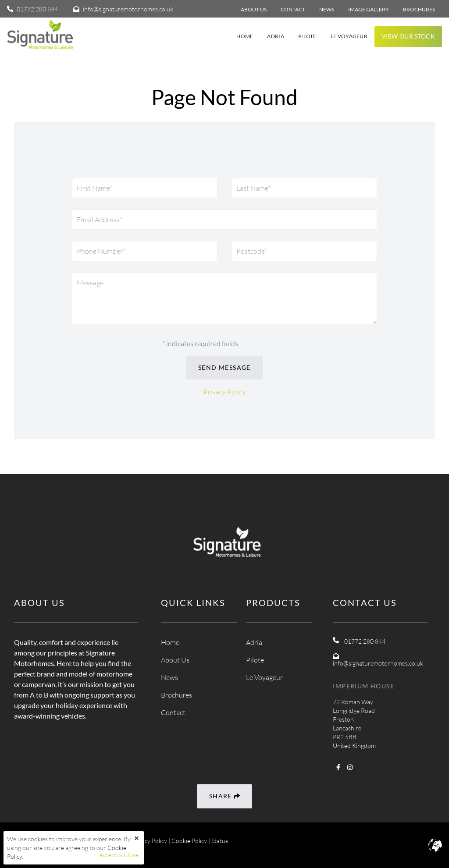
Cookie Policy (189, 841)
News (169, 677)
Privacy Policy (224, 392)
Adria (276, 36)
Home (245, 36)
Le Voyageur (349, 36)
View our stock (408, 36)
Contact (173, 712)
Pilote (307, 36)
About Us (175, 660)
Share (224, 796)
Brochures (176, 695)
